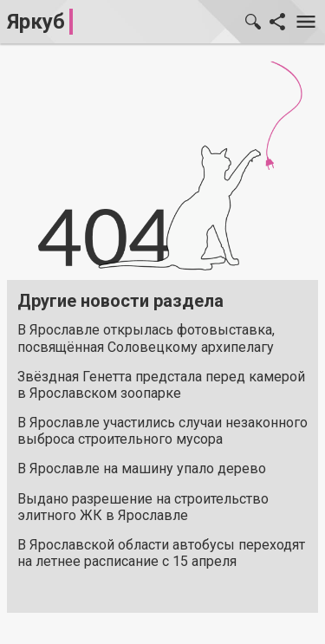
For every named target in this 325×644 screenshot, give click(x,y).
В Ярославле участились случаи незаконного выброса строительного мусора (162, 431)
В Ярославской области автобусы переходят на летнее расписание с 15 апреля (161, 553)
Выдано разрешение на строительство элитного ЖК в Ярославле (143, 507)
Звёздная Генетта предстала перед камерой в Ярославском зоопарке (161, 385)
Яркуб (36, 22)
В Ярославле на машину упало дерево (142, 468)
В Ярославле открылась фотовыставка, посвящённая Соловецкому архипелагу (146, 338)
